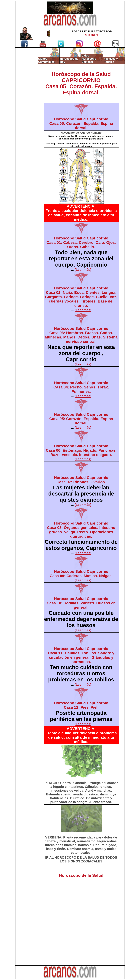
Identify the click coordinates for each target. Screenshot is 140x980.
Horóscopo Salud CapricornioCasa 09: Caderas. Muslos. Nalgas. (81, 574)
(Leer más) (83, 270)
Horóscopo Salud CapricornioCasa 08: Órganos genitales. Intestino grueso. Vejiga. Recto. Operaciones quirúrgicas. (81, 530)
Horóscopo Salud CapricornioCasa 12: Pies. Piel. (81, 705)
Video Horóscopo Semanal (89, 59)
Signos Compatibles (46, 60)
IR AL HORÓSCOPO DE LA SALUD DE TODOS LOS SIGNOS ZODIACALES (81, 859)
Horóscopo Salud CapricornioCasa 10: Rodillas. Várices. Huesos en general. (81, 603)
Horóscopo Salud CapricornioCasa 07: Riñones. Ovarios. (81, 480)
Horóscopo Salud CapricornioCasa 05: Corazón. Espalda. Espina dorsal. (81, 123)
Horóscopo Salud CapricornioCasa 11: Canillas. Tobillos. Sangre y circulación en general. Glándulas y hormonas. (81, 655)
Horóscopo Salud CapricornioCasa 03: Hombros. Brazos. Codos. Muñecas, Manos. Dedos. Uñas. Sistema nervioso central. (81, 335)
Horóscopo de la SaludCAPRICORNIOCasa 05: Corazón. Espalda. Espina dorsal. (81, 83)
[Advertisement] (27, 94)
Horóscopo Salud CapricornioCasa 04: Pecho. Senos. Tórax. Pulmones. (81, 387)
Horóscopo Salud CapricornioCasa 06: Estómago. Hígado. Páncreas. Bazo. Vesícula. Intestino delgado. (81, 450)
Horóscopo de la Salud (81, 875)
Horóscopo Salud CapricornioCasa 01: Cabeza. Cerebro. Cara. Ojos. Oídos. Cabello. (81, 243)
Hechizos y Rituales (111, 60)
